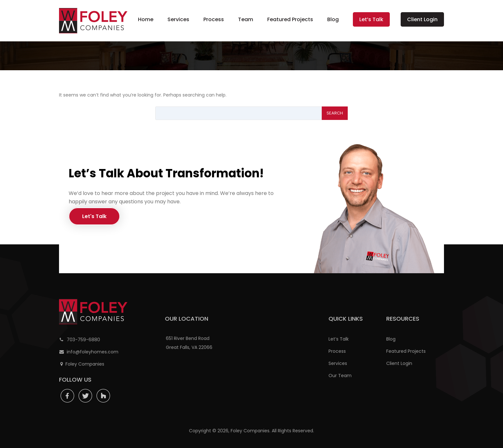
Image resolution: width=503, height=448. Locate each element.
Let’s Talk (371, 19)
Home (146, 19)
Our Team (340, 376)
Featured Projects (290, 19)
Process (214, 19)
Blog (333, 19)
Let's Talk (94, 216)
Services (178, 19)
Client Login (422, 19)
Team (246, 19)
